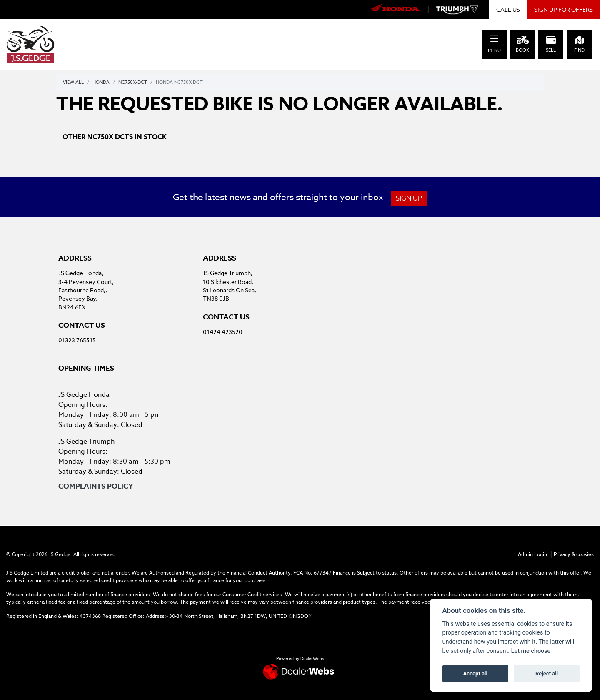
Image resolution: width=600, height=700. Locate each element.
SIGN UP (411, 198)
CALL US (508, 9)
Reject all (547, 674)
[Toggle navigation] (494, 39)
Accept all (475, 674)
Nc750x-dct (133, 83)
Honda (101, 83)
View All (73, 83)
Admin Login (532, 554)
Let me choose (531, 651)
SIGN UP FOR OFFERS (564, 9)
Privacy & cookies (574, 554)
